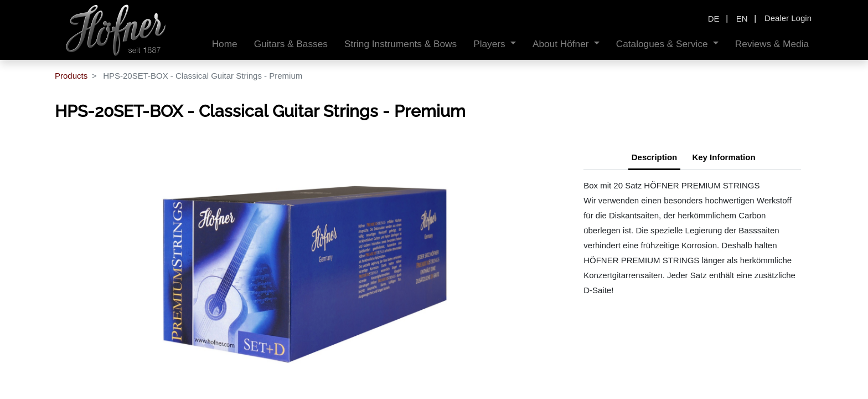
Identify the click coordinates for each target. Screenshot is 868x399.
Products (71, 76)
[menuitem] (225, 44)
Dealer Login (788, 18)
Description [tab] (655, 157)
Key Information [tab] (724, 157)
